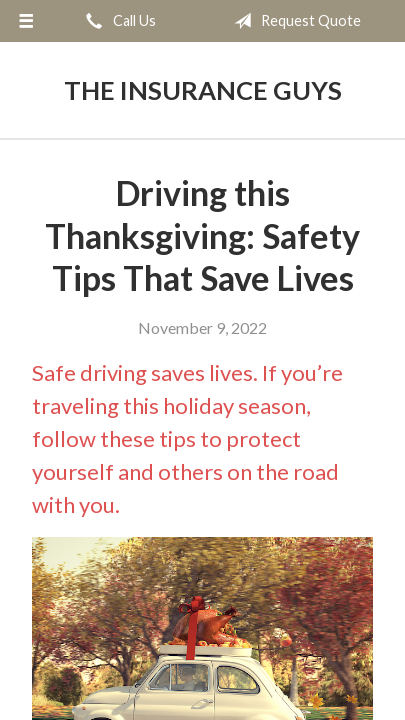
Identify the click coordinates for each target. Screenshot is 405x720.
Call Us (117, 21)
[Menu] (26, 21)
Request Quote (293, 21)
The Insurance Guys (203, 90)
